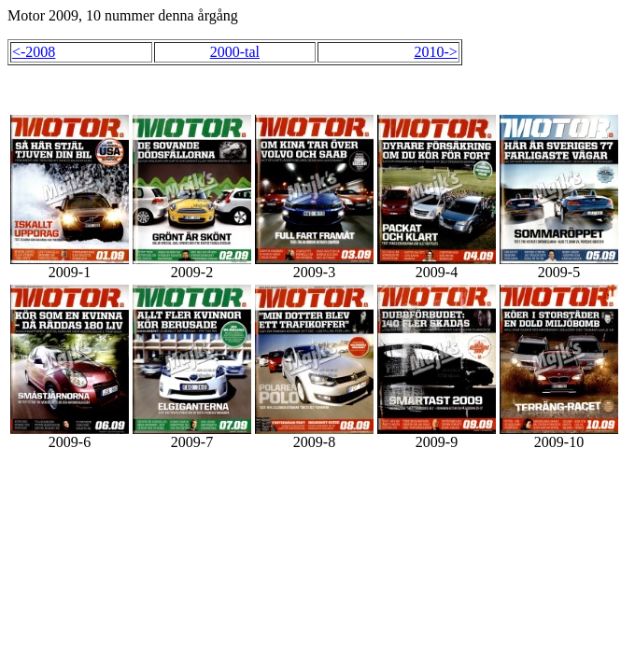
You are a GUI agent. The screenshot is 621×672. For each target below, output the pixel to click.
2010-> (435, 52)
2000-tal (235, 52)
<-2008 (34, 52)
